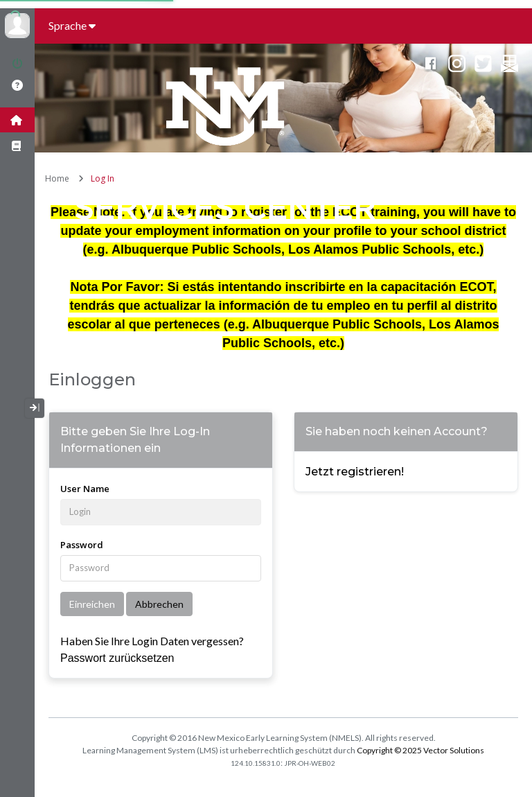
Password (82, 545)
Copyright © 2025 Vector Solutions (420, 750)
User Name (85, 489)
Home (57, 178)
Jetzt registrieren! (355, 472)
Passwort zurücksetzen (117, 658)
